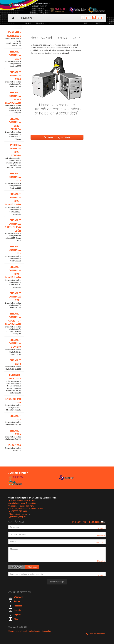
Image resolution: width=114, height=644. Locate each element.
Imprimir (15, 615)
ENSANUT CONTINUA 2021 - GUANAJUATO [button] (13, 277)
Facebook (15, 606)
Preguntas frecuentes (89, 522)
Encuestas (28, 18)
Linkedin (15, 610)
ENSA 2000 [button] (13, 448)
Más (13, 619)
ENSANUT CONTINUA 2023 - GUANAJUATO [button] (13, 103)
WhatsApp (16, 597)
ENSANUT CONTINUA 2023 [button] (13, 181)
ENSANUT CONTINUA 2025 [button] (13, 59)
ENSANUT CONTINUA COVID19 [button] (13, 347)
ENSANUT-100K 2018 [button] (13, 384)
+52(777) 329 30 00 (18, 511)
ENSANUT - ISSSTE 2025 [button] (13, 39)
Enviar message (57, 582)
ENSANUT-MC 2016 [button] (13, 404)
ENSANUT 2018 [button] (13, 365)
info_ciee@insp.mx (18, 514)
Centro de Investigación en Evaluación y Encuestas (30, 631)
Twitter (14, 601)
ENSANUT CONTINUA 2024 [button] (13, 79)
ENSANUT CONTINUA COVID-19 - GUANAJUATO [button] (13, 324)
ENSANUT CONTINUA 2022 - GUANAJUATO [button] (13, 204)
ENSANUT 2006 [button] (13, 435)
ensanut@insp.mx (17, 517)
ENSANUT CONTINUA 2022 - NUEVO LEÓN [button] (13, 230)
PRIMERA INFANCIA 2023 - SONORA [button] (13, 156)
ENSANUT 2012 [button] (13, 420)
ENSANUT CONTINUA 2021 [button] (13, 300)
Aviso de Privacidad (95, 634)
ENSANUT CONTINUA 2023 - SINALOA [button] (13, 129)
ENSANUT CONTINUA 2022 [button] (13, 254)
